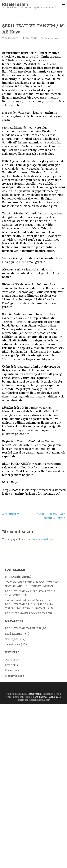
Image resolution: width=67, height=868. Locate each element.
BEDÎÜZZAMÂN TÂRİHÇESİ (23, 628)
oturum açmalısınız (42, 539)
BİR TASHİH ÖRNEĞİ (19, 577)
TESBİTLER (13, 644)
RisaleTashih (15, 4)
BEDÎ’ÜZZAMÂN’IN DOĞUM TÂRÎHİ (28, 613)
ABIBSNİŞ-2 (11, 514)
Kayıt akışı (12, 665)
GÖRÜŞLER (12, 639)
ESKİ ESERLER (15, 634)
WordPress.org (14, 676)
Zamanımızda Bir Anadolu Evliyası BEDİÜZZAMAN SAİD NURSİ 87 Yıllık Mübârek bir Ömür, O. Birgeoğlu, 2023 (30, 604)
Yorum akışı (13, 670)
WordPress (55, 697)
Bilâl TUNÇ (31, 38)
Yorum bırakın (52, 38)
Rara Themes (40, 697)
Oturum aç (12, 660)
